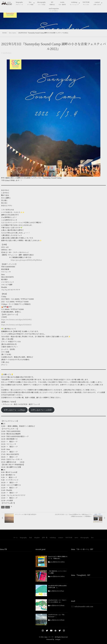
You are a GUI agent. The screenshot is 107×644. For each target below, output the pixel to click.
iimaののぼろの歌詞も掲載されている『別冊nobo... (58, 558)
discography (41, 3)
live (30, 3)
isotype (58, 639)
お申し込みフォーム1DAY (41, 410)
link (31, 538)
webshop (74, 3)
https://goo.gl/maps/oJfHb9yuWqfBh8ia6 (26, 260)
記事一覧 (45, 538)
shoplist (37, 538)
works (62, 3)
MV (52, 3)
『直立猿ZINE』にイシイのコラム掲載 (57, 572)
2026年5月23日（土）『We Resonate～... (56, 616)
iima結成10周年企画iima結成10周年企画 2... (57, 587)
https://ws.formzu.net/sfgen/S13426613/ (16, 325)
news (8, 507)
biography (19, 3)
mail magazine (54, 10)
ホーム (16, 538)
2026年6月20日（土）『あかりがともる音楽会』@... (57, 601)
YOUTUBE (86, 3)
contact (97, 3)
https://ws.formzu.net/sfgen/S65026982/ (17, 320)
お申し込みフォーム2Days (14, 410)
